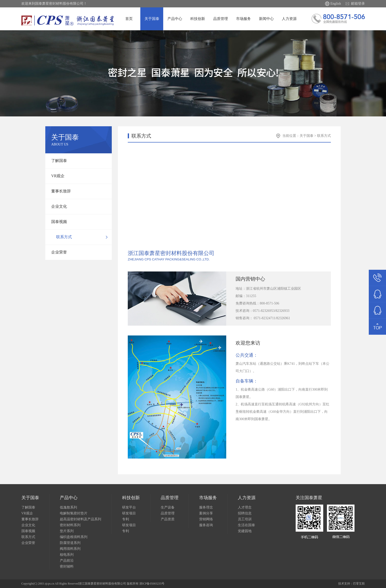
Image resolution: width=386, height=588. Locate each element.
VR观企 (57, 176)
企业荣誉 (58, 252)
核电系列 (67, 555)
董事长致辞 (60, 191)
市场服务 (243, 19)
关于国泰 (152, 19)
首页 (129, 19)
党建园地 (245, 531)
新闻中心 (266, 19)
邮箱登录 (358, 4)
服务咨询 (206, 525)
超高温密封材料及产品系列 (80, 519)
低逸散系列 (68, 507)
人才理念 (245, 507)
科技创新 (198, 19)
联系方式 (63, 237)
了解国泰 (58, 161)
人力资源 (289, 19)
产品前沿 (67, 561)
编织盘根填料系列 (74, 537)
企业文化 (58, 206)
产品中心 (175, 19)
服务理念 (206, 507)
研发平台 (129, 507)
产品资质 (168, 519)
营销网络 (206, 519)
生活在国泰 (246, 525)
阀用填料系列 (70, 549)
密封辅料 (67, 566)
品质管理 (221, 19)
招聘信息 (245, 513)
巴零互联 (359, 584)
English (336, 4)
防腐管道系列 (70, 543)
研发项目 (129, 513)
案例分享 (206, 513)
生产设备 (168, 507)
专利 (126, 519)
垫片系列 (67, 531)
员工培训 (245, 519)
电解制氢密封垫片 (74, 513)
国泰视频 (58, 222)
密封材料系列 (70, 525)
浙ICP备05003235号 (152, 584)
